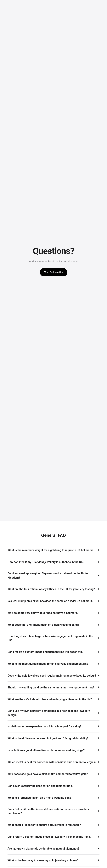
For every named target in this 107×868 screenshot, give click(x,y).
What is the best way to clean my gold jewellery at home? (43, 860)
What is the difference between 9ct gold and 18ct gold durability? (48, 738)
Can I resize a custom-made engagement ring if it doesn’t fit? (45, 652)
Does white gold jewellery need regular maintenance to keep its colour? (52, 676)
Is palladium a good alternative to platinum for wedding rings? (46, 750)
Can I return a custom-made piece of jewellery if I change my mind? (49, 837)
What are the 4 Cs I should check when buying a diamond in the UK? (50, 699)
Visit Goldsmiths (54, 272)
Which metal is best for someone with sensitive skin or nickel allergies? (52, 762)
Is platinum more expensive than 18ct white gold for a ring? (44, 726)
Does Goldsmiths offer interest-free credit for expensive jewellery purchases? (48, 811)
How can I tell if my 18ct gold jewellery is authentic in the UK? (46, 562)
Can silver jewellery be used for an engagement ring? (40, 786)
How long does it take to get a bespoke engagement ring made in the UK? (50, 638)
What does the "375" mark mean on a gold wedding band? (43, 625)
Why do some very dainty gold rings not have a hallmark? (43, 613)
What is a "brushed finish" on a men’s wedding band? (40, 798)
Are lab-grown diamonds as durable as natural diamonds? (43, 849)
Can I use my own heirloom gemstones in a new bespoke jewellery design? (49, 713)
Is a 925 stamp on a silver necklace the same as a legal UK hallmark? (50, 601)
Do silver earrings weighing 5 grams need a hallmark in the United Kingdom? (48, 576)
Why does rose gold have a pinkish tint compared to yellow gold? (48, 774)
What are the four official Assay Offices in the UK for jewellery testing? (51, 589)
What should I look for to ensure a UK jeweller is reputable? (44, 825)
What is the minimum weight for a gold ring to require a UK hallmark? (50, 550)
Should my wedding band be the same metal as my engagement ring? (51, 687)
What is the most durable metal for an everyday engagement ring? (49, 664)
